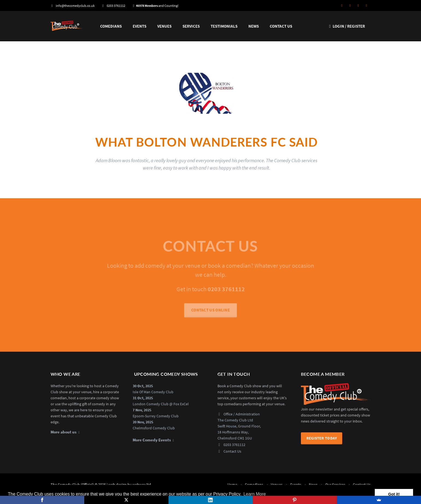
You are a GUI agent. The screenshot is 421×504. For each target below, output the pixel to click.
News (254, 26)
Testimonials (224, 26)
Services (191, 26)
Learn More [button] (255, 494)
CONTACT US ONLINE (210, 312)
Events (140, 26)
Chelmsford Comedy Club (154, 428)
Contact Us (281, 26)
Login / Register (346, 26)
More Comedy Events (152, 440)
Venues (164, 26)
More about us (64, 432)
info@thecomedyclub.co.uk (73, 6)
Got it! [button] (394, 494)
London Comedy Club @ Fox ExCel (161, 404)
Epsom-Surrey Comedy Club (156, 416)
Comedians (111, 26)
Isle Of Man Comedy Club (153, 392)
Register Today (322, 438)
